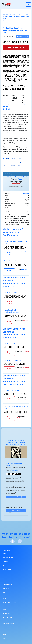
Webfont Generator (16, 510)
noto (7, 158)
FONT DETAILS (9, 254)
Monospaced (26, 194)
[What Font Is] (6, 5)
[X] (20, 541)
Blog (4, 565)
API (4, 592)
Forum (5, 598)
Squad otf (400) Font (12, 390)
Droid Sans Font (10, 261)
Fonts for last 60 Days (9, 602)
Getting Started (7, 585)
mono (19, 158)
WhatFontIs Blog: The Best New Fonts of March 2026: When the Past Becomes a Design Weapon (16, 442)
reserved (21, 166)
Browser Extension (8, 558)
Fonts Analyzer (7, 569)
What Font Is (6, 550)
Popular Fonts (7, 614)
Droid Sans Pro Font (12, 344)
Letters (5, 606)
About (4, 635)
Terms (4, 627)
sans (13, 158)
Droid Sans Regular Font (13, 292)
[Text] (9, 37)
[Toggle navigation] (28, 4)
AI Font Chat (6, 562)
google (6, 166)
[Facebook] (12, 541)
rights (13, 166)
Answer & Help (16, 471)
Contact (5, 639)
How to (5, 581)
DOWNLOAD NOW (16, 47)
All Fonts (17, 14)
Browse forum (16, 501)
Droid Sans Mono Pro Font (14, 360)
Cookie (5, 631)
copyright (19, 162)
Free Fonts (6, 589)
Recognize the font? (16, 497)
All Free (25, 14)
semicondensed (9, 162)
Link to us (5, 554)
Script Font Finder (8, 617)
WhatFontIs (7, 14)
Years (4, 610)
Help (4, 577)
